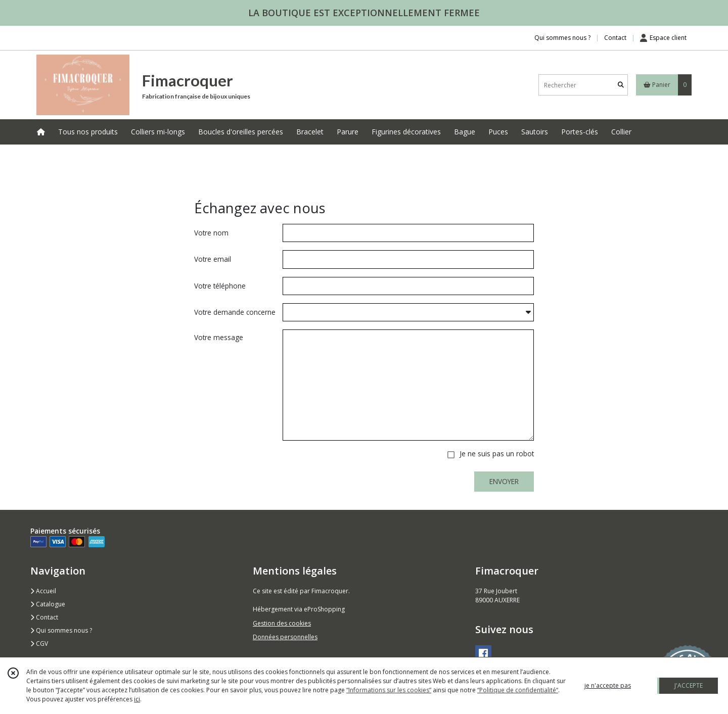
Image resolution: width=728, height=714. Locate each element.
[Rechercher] (621, 85)
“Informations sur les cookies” (389, 690)
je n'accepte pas (608, 685)
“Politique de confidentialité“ (518, 690)
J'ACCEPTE (689, 685)
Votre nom (211, 233)
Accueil (43, 591)
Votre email (213, 259)
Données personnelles (285, 637)
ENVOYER (504, 481)
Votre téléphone (220, 286)
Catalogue (48, 604)
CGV (39, 644)
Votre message (219, 337)
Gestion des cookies (282, 623)
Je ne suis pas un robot (497, 454)
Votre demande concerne (235, 312)
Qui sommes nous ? (61, 630)
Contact (615, 38)
